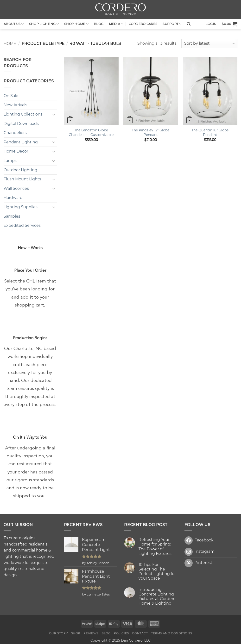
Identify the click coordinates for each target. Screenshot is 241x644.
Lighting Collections (23, 114)
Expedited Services (22, 225)
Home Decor (16, 151)
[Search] (189, 24)
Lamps (10, 161)
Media (116, 24)
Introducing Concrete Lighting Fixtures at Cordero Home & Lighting (157, 597)
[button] (230, 24)
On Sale (11, 96)
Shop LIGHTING (44, 24)
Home (10, 44)
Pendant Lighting (21, 142)
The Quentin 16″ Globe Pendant (210, 132)
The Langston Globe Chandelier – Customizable (91, 132)
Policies (121, 633)
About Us (14, 24)
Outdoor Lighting (20, 170)
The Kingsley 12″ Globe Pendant (151, 132)
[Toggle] (54, 114)
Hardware (13, 198)
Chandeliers (15, 133)
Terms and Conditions (171, 633)
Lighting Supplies (21, 207)
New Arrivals (15, 105)
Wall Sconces (16, 188)
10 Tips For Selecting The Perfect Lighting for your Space (157, 572)
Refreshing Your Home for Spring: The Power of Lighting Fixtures (155, 547)
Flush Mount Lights (22, 179)
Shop (76, 633)
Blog (99, 24)
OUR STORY (59, 633)
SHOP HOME (76, 24)
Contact (140, 633)
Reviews (91, 633)
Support (172, 24)
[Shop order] (209, 44)
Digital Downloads (21, 124)
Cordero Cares (143, 24)
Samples (12, 216)
